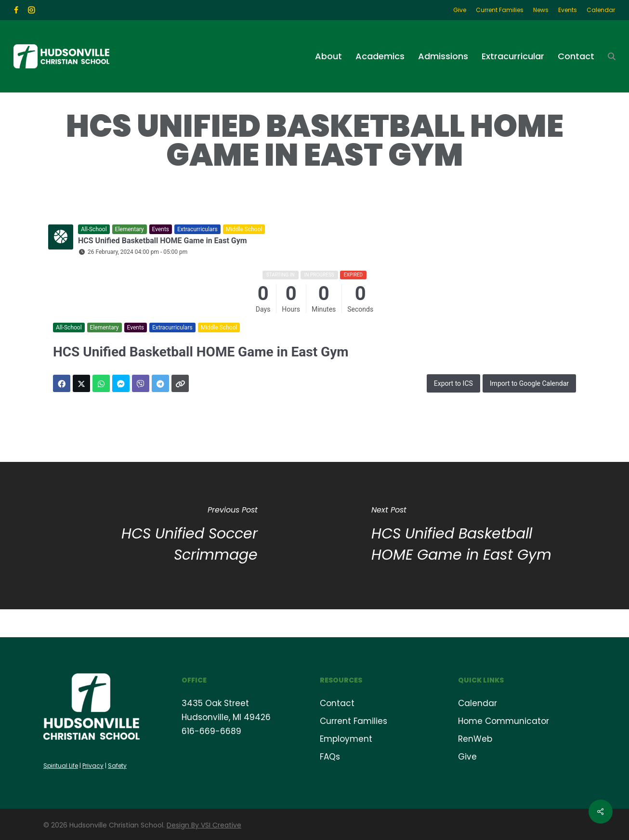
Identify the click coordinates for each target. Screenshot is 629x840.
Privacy (93, 766)
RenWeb (475, 739)
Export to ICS (453, 383)
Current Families (354, 721)
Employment (346, 739)
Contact (337, 703)
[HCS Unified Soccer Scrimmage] (157, 536)
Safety (117, 766)
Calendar (478, 703)
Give (467, 757)
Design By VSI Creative (204, 825)
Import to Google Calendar (529, 383)
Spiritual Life (61, 766)
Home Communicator (504, 721)
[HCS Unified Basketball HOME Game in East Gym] (472, 536)
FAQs (330, 757)
